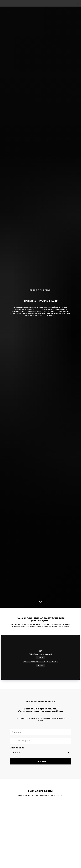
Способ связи (18, 748)
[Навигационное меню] (78, 3)
